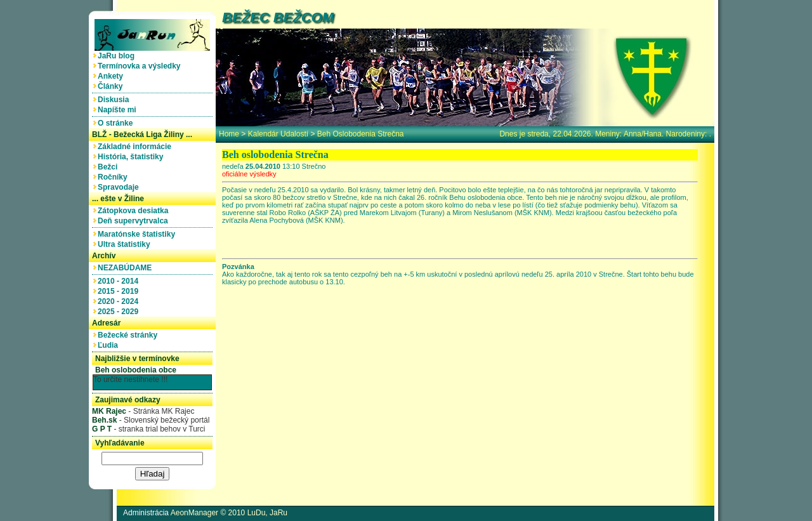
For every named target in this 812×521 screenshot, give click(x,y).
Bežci (110, 167)
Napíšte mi (119, 110)
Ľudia (110, 345)
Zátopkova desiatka (135, 211)
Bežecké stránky (130, 335)
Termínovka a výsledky (141, 66)
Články (112, 86)
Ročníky (115, 177)
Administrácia (146, 513)
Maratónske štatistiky (139, 234)
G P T (102, 429)
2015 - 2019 (120, 291)
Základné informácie (137, 147)
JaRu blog (118, 56)
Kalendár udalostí (278, 134)
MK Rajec (109, 411)
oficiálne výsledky (249, 174)
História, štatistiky (133, 157)
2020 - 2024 (120, 301)
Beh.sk (104, 420)
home (229, 134)
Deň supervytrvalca (135, 221)
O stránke (117, 123)
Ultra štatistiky (126, 244)
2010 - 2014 (120, 281)
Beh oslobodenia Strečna (361, 134)
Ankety (113, 76)
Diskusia (115, 100)
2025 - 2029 (120, 312)
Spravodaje (120, 187)
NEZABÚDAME (127, 268)
